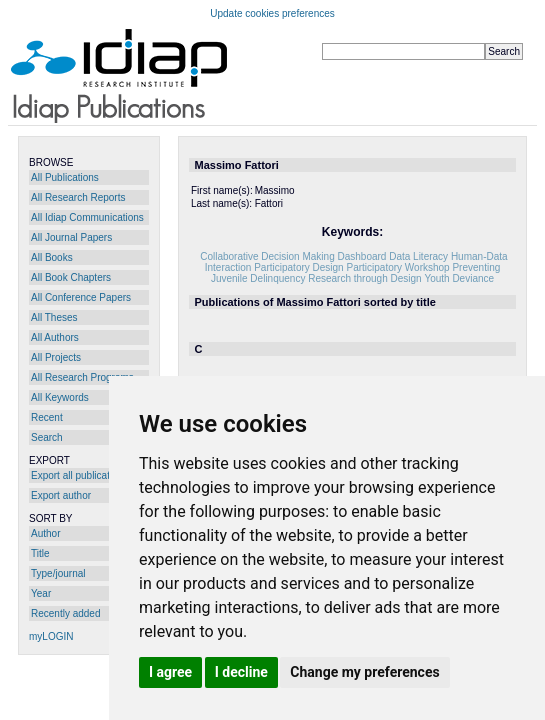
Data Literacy (418, 256)
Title (40, 553)
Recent (47, 417)
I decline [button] (241, 672)
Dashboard (361, 256)
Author (45, 533)
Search (47, 437)
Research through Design (364, 278)
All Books (52, 257)
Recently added (66, 613)
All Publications (65, 177)
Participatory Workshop (397, 267)
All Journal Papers (71, 237)
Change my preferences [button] (364, 672)
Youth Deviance (459, 278)
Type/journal (58, 573)
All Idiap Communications (87, 217)
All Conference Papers (81, 297)
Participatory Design (298, 267)
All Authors (55, 337)
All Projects (56, 357)
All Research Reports (78, 197)
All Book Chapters (71, 277)
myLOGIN (51, 636)
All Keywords (60, 397)
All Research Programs (82, 377)
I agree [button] (170, 672)
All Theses (54, 317)
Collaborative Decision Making (267, 256)
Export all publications (79, 475)
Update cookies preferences (272, 13)
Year (41, 593)
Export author (61, 495)
